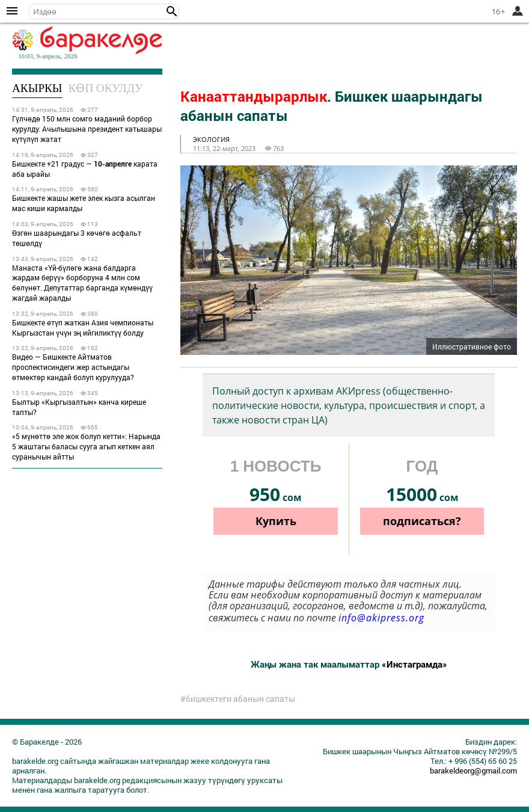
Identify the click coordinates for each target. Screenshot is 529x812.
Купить (276, 521)
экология (211, 139)
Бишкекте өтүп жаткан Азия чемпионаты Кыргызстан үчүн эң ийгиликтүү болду (83, 328)
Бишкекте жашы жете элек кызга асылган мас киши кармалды (84, 203)
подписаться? (422, 521)
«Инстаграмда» (414, 664)
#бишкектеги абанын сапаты (238, 699)
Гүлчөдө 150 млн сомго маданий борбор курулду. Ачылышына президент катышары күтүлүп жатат (87, 129)
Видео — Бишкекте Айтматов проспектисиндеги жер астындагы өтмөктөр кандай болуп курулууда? (73, 367)
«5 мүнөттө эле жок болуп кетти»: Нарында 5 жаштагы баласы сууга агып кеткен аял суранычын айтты (86, 446)
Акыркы (37, 88)
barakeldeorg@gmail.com (473, 770)
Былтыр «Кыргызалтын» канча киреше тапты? (79, 407)
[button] (172, 11)
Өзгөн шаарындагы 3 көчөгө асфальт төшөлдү (77, 238)
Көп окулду (106, 88)
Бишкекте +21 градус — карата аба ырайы (85, 169)
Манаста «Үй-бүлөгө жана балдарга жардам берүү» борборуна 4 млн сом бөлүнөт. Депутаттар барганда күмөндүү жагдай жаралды (82, 283)
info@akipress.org (381, 618)
